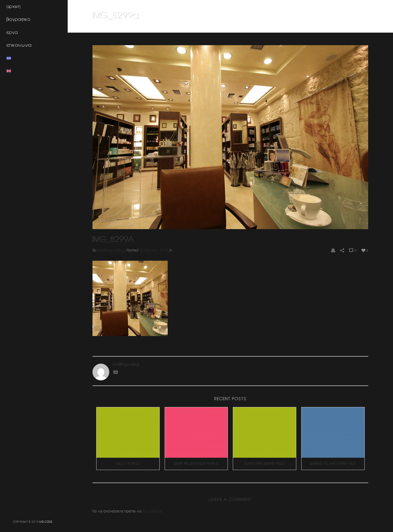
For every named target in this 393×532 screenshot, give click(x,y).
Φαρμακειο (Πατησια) (330, 28)
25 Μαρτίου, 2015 (153, 250)
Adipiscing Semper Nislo (265, 464)
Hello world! (128, 464)
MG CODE (46, 522)
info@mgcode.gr (111, 250)
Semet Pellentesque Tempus (196, 464)
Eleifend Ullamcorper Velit (333, 464)
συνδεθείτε (153, 511)
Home (307, 28)
